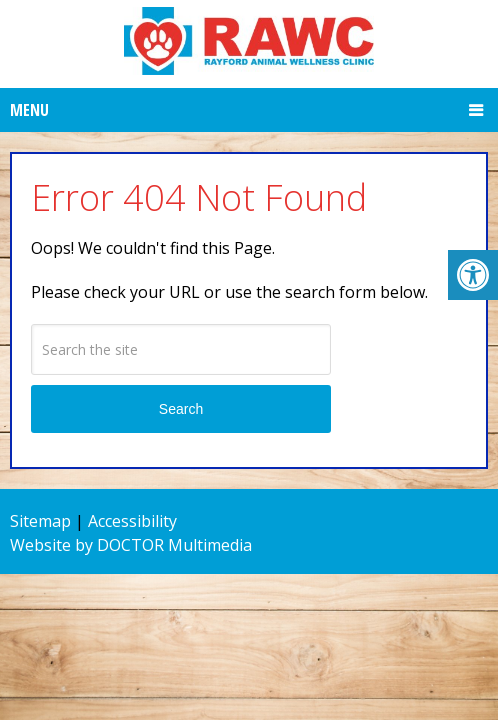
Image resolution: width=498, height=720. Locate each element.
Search (181, 409)
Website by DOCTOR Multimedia (131, 545)
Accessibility (132, 521)
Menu (29, 110)
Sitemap (40, 521)
